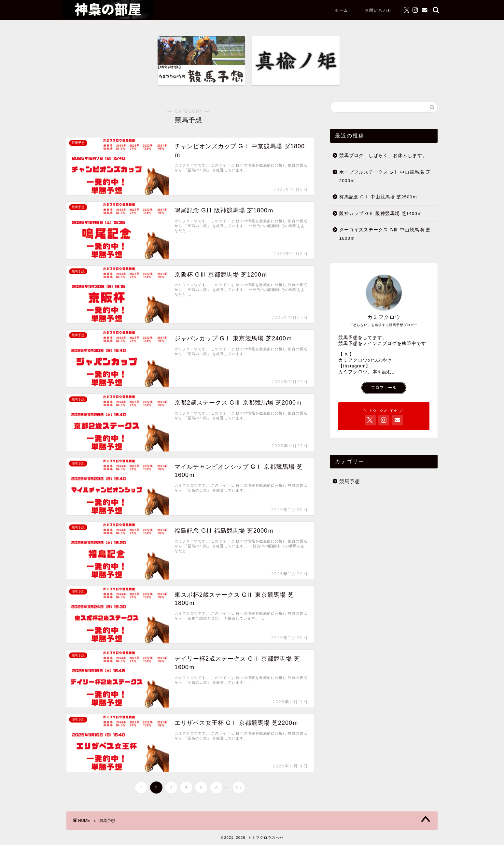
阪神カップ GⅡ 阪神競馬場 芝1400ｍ (381, 214)
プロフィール (384, 388)
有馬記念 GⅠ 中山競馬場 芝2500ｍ (378, 197)
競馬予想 (350, 481)
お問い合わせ (378, 10)
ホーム (342, 10)
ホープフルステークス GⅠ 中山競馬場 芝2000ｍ (385, 176)
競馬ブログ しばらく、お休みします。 (383, 156)
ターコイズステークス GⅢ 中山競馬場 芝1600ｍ (385, 234)
